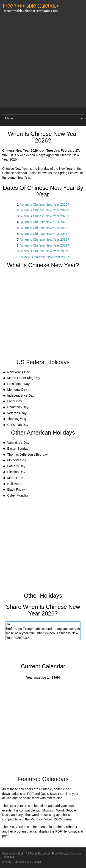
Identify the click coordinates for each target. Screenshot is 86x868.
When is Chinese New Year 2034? (45, 251)
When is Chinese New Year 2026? (45, 204)
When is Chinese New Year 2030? (45, 228)
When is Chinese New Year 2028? (45, 216)
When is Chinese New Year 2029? (45, 222)
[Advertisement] (43, 65)
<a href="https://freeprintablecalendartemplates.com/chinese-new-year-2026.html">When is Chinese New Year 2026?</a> (43, 631)
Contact (36, 862)
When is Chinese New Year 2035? (46, 257)
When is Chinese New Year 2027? (45, 210)
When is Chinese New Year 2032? (45, 239)
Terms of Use (21, 862)
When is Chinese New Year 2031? (45, 234)
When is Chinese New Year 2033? (45, 245)
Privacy (7, 862)
